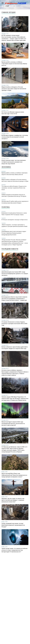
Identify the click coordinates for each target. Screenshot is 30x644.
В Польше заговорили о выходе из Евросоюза (15, 219)
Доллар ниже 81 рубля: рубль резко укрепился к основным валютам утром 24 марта (15, 201)
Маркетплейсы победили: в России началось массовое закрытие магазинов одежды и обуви (15, 180)
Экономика (6, 167)
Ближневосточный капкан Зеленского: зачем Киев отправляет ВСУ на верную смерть (15, 213)
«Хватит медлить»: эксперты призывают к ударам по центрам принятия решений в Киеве (15, 225)
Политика (6, 207)
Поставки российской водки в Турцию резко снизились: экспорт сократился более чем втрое (15, 187)
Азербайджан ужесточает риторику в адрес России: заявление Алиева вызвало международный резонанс (15, 232)
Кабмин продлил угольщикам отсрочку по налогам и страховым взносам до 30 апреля (15, 195)
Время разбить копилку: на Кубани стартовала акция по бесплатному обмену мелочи (15, 173)
